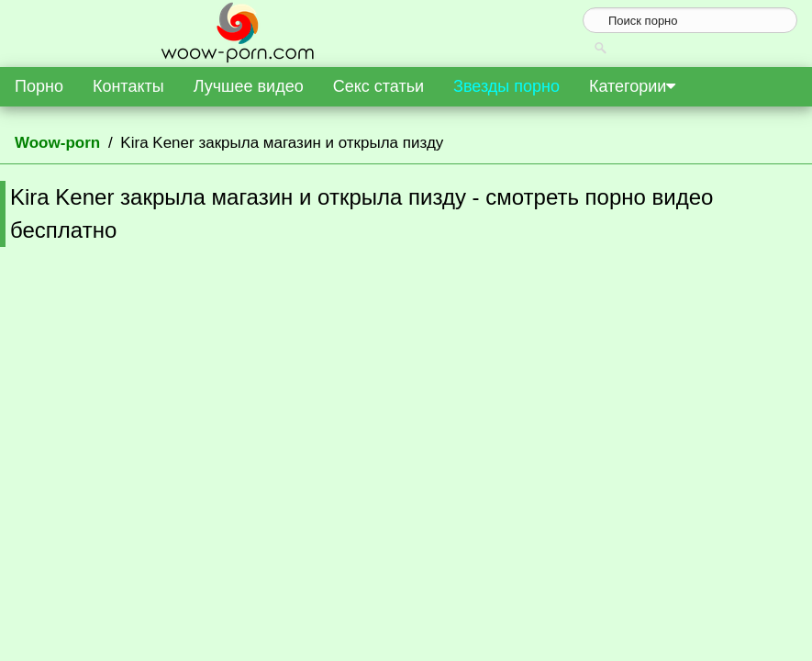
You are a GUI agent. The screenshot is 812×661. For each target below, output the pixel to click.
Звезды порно (506, 86)
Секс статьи (378, 86)
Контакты (128, 86)
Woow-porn (57, 143)
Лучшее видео (249, 86)
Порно (39, 86)
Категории (632, 86)
